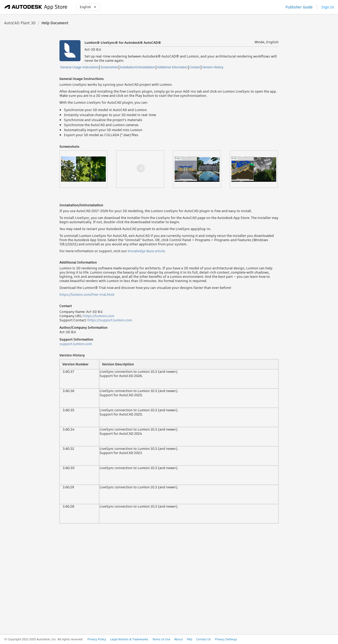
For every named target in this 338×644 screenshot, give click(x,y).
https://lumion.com (99, 316)
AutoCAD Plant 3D (20, 23)
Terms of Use (161, 639)
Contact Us (204, 639)
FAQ (189, 639)
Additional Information (172, 67)
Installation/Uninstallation (137, 67)
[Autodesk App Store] (36, 7)
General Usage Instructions (79, 67)
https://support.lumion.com (110, 320)
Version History (213, 67)
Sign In (328, 7)
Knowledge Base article (146, 251)
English (88, 7)
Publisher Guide (299, 7)
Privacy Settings (226, 639)
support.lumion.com (76, 344)
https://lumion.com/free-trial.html (87, 295)
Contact (195, 67)
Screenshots (109, 67)
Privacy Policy (97, 639)
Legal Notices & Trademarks (129, 639)
